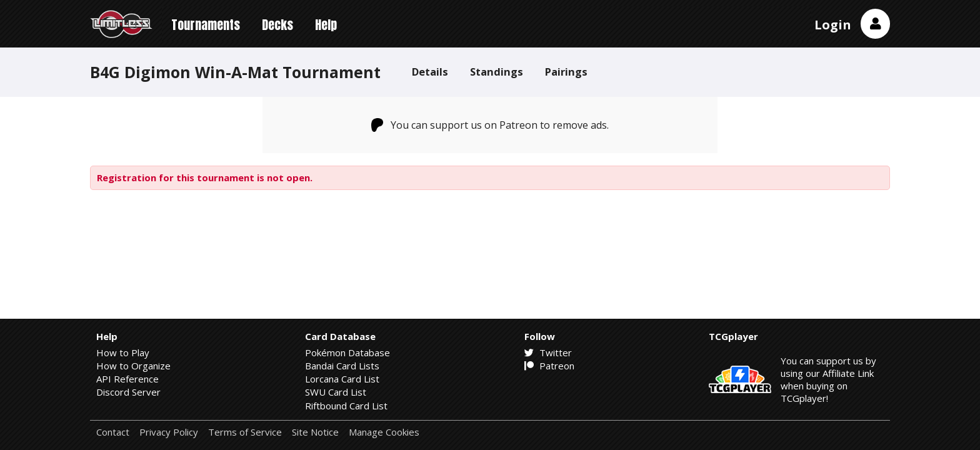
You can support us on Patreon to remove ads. (490, 125)
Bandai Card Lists (342, 366)
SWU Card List (336, 392)
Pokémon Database (347, 352)
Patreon (549, 366)
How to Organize (133, 366)
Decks (277, 25)
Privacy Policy (169, 432)
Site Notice (315, 432)
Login (833, 25)
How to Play (123, 352)
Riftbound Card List (346, 406)
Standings (497, 72)
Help (326, 25)
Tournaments (206, 25)
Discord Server (128, 392)
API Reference (127, 379)
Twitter (548, 352)
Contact (113, 432)
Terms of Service (245, 432)
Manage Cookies (384, 432)
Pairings (566, 72)
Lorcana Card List (342, 379)
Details (430, 72)
